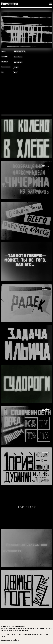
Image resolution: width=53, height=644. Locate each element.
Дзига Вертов (18, 57)
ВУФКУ (16, 67)
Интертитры (10, 4)
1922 (16, 72)
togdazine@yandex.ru (18, 626)
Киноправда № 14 (19, 52)
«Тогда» (13, 634)
